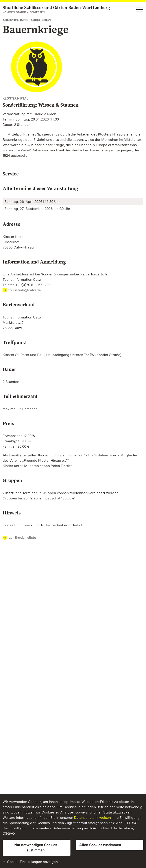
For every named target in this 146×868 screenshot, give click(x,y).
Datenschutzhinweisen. (93, 818)
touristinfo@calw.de (25, 290)
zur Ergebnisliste (19, 538)
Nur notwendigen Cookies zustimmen (36, 848)
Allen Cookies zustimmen (100, 845)
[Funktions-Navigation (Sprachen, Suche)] (140, 10)
